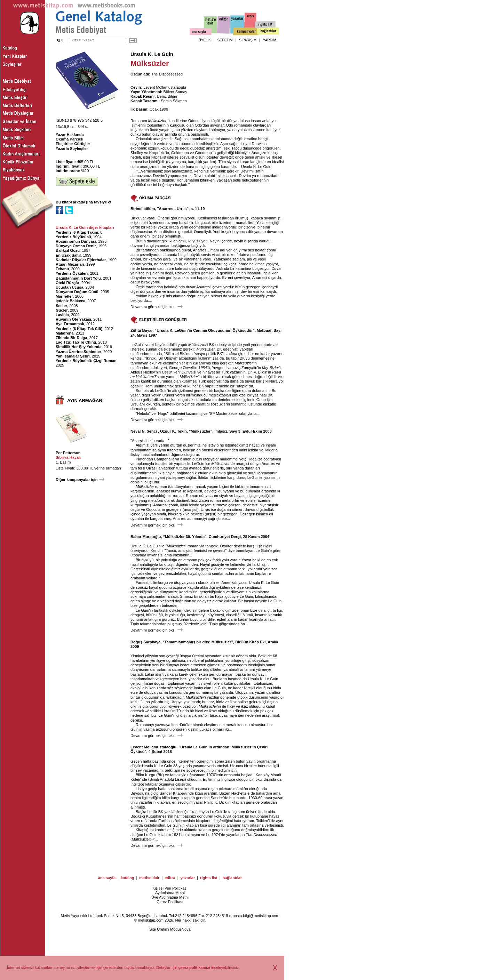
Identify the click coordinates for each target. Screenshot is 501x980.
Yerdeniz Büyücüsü (73, 237)
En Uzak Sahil (68, 255)
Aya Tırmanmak (70, 324)
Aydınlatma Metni (170, 893)
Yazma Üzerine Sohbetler (78, 352)
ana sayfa (107, 878)
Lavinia (62, 315)
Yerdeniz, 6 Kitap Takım (77, 232)
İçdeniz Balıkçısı (70, 301)
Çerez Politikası (170, 902)
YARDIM (270, 40)
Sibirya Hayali (68, 457)
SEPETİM (225, 40)
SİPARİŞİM (248, 40)
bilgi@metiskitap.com (261, 916)
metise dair (149, 878)
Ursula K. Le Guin (152, 54)
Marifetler (64, 296)
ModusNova (180, 929)
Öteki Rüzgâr (67, 283)
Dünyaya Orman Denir (76, 246)
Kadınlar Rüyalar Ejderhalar (81, 260)
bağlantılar (232, 878)
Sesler (61, 306)
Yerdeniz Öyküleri (72, 273)
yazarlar (188, 878)
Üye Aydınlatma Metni (170, 897)
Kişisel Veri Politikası (170, 888)
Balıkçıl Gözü (68, 250)
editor (170, 878)
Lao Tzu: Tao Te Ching (76, 342)
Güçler (62, 310)
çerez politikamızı (194, 967)
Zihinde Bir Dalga (71, 338)
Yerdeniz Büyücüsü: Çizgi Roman (86, 361)
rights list (209, 878)
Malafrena (65, 333)
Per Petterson (68, 453)
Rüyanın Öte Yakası (73, 319)
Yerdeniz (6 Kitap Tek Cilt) (79, 329)
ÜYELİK (205, 40)
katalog (128, 878)
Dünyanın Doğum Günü (77, 292)
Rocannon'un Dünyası (76, 241)
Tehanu (62, 269)
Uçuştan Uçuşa (69, 287)
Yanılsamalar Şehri (73, 356)
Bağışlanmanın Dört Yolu (78, 278)
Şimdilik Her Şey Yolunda (79, 347)
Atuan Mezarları (70, 264)
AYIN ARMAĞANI (85, 400)
